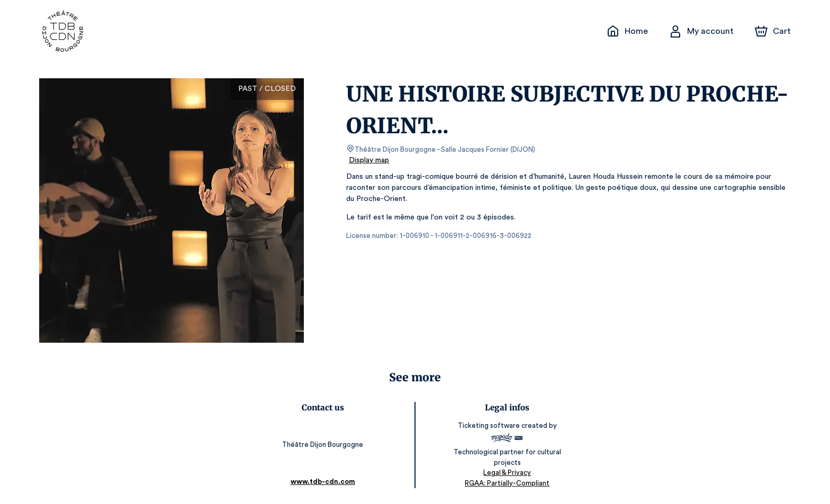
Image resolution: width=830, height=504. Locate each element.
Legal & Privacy (506, 473)
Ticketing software (489, 425)
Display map (369, 160)
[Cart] (774, 31)
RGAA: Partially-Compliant (506, 483)
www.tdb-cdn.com (324, 482)
